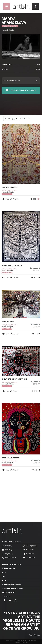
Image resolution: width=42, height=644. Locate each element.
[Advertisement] (21, 500)
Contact (6, 596)
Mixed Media (9, 558)
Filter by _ (11, 118)
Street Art (29, 554)
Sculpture (29, 550)
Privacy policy (9, 592)
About (5, 580)
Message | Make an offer (21, 90)
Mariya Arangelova (9, 190)
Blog (4, 572)
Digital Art (8, 554)
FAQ (3, 576)
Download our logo (11, 584)
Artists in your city (11, 564)
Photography (30, 546)
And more (29, 558)
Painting (7, 546)
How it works (8, 568)
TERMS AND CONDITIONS (12, 588)
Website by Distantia (21, 642)
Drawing (7, 550)
